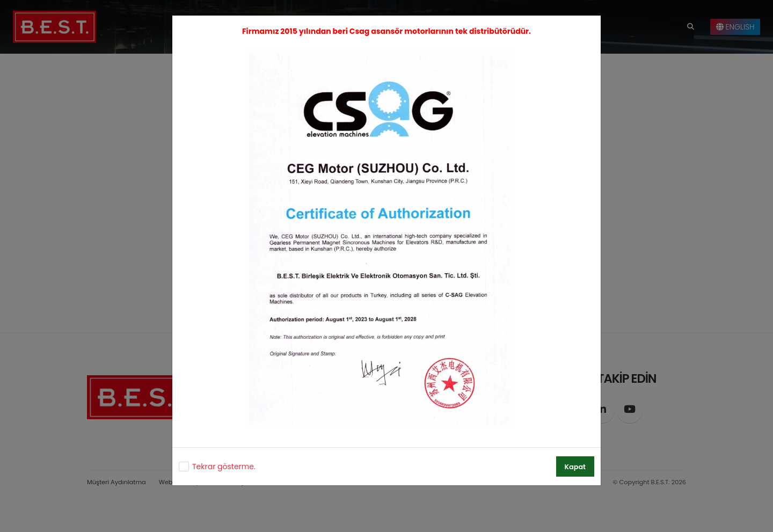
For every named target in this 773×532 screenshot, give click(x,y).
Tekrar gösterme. (224, 467)
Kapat (575, 467)
